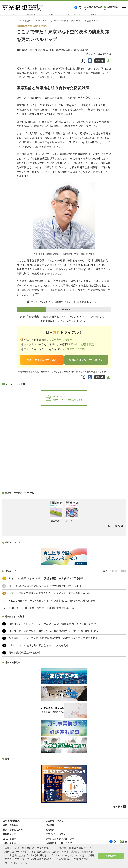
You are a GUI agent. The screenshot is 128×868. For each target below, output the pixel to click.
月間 (123, 571)
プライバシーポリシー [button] (17, 863)
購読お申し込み (11, 825)
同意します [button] (111, 856)
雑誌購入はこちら (12, 834)
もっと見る (114, 526)
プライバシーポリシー (57, 834)
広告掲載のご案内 (93, 8)
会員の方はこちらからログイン (86, 360)
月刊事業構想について (14, 821)
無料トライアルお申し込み (42, 360)
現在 (106, 571)
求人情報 (50, 825)
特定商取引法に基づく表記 (59, 843)
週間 (114, 571)
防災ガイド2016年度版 (99, 54)
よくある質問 (10, 839)
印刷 (100, 61)
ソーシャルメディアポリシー (60, 839)
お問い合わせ (10, 843)
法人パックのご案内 (13, 830)
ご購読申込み (111, 8)
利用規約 (50, 830)
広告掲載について (54, 821)
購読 (123, 842)
